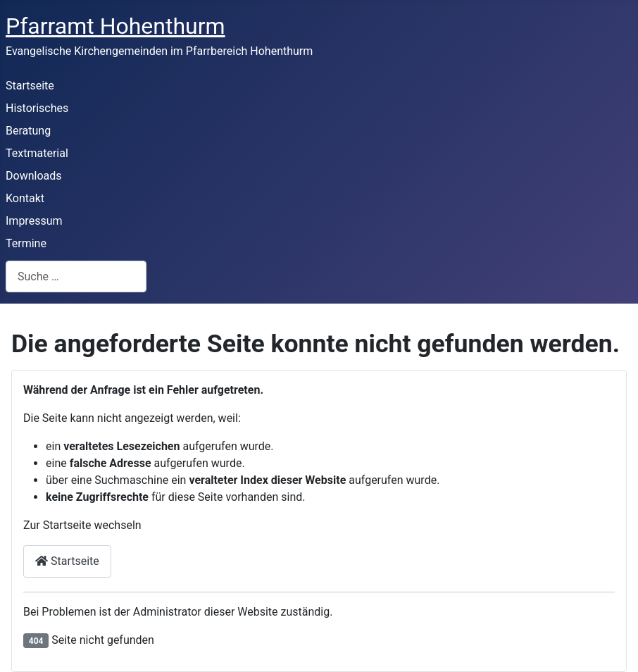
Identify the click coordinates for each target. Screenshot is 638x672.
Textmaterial (37, 153)
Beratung (28, 131)
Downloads (33, 176)
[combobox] (76, 276)
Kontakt (25, 198)
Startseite (30, 86)
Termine (26, 243)
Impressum (34, 221)
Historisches (37, 108)
